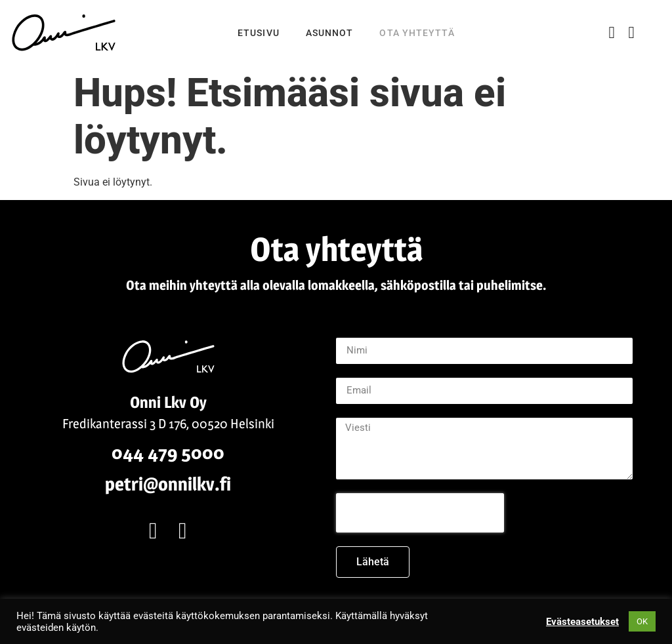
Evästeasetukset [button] (582, 622)
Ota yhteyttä (417, 33)
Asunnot (330, 33)
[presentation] (420, 513)
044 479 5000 (168, 453)
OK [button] (642, 621)
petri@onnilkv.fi (168, 484)
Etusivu (259, 33)
